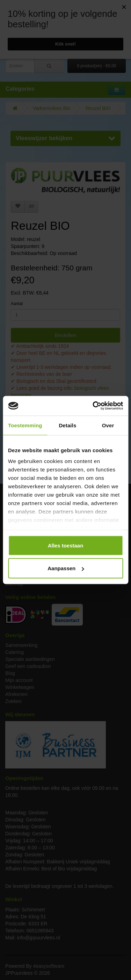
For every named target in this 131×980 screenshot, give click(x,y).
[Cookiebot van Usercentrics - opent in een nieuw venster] (93, 406)
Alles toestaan (66, 545)
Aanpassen (66, 568)
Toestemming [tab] (25, 425)
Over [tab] (108, 425)
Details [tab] (67, 425)
